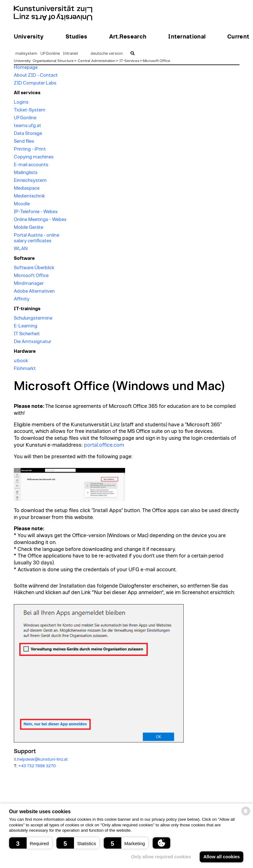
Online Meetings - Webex (40, 220)
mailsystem (26, 54)
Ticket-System (30, 110)
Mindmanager (29, 283)
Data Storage (28, 134)
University (22, 61)
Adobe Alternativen (34, 291)
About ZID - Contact (36, 75)
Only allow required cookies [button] (161, 857)
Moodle (22, 204)
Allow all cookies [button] (222, 857)
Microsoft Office (156, 61)
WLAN (21, 249)
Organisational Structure (53, 61)
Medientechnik (29, 196)
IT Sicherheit (27, 334)
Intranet (71, 54)
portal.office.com (104, 445)
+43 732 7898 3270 (37, 766)
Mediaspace (27, 188)
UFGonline (50, 54)
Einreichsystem (30, 180)
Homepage (26, 67)
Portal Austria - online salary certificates (37, 238)
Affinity (22, 299)
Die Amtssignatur (32, 342)
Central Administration (97, 61)
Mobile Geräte (29, 227)
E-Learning (26, 326)
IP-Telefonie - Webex (36, 212)
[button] (31, 843)
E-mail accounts (31, 165)
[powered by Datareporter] (246, 815)
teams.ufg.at (27, 126)
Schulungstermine (33, 318)
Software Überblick (34, 268)
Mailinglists (26, 173)
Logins (21, 102)
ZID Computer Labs (35, 83)
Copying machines (34, 157)
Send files (24, 141)
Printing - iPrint (30, 149)
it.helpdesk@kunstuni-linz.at (41, 759)
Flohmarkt (25, 369)
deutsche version (107, 54)
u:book (21, 361)
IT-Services (129, 61)
